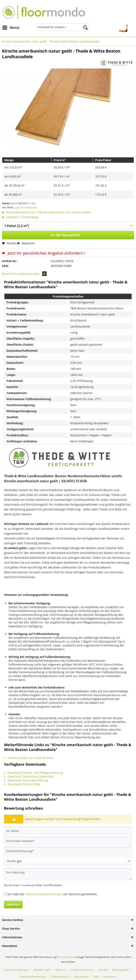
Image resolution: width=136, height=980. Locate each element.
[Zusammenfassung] (68, 851)
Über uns (61, 970)
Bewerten (26, 243)
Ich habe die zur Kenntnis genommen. (53, 894)
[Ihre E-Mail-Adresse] (68, 841)
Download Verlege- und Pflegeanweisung (33, 773)
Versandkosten (66, 957)
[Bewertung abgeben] (68, 861)
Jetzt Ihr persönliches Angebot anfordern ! (44, 253)
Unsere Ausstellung (82, 970)
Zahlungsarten (121, 970)
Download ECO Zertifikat (22, 784)
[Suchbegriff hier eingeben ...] (63, 27)
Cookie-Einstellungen (16, 970)
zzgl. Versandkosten (26, 207)
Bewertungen (34, 274)
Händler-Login (42, 970)
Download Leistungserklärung (26, 780)
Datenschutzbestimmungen (44, 894)
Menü (11, 27)
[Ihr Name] (68, 831)
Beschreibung (11, 274)
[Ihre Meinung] (68, 874)
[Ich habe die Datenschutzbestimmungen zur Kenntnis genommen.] (5, 894)
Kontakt (103, 970)
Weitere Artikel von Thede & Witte (29, 758)
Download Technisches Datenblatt (29, 776)
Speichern (13, 904)
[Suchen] (86, 28)
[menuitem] (11, 28)
